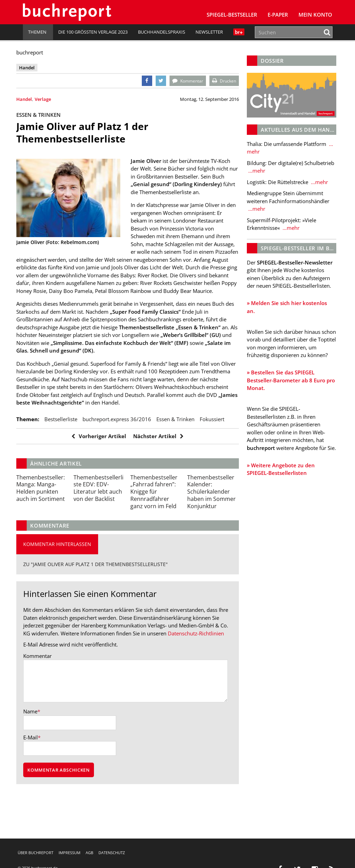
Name (37, 745)
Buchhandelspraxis (162, 32)
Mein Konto (315, 15)
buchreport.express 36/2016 (123, 435)
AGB (89, 853)
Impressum (70, 853)
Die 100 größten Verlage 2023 (93, 32)
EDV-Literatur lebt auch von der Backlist (102, 513)
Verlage (49, 99)
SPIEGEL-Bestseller (232, 15)
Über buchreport (36, 853)
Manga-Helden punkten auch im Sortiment (47, 513)
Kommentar (44, 689)
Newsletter (209, 32)
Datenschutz (112, 853)
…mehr (253, 150)
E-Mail (37, 771)
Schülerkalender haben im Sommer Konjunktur (211, 517)
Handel (31, 99)
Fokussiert (35, 444)
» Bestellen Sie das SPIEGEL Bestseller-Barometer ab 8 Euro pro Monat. (283, 394)
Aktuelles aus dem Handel (297, 128)
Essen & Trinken (182, 435)
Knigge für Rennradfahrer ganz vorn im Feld (156, 517)
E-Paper (278, 15)
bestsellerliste (67, 435)
